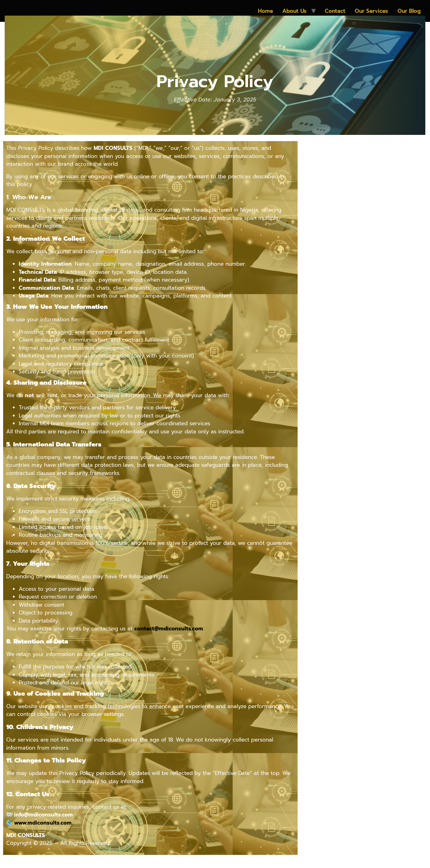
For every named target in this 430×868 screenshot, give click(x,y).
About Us (294, 11)
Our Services (371, 11)
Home (265, 11)
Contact (335, 11)
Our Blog (409, 11)
